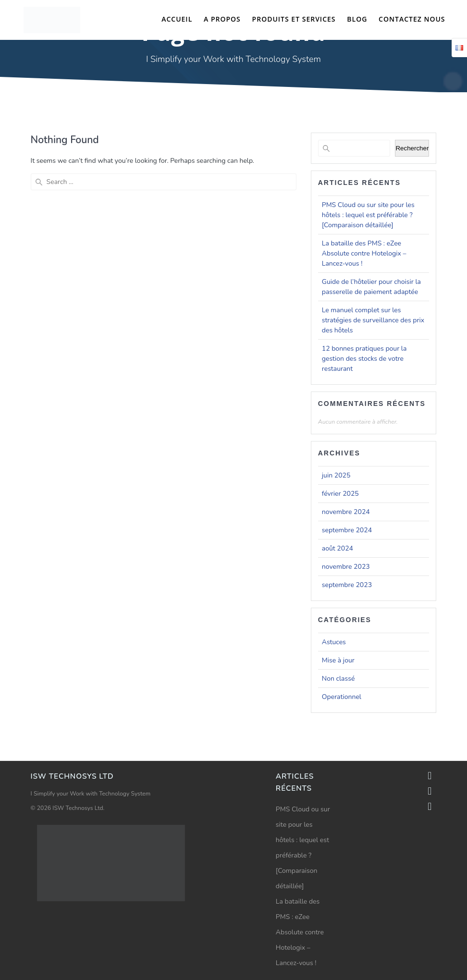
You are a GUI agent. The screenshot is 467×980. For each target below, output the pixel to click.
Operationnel (342, 697)
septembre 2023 (347, 585)
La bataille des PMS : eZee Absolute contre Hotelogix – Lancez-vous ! (364, 253)
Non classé (338, 679)
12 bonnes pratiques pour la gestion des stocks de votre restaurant (364, 359)
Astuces (334, 642)
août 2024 (338, 548)
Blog (357, 19)
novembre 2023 (346, 567)
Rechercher (412, 148)
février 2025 (340, 494)
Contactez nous (412, 19)
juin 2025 (336, 475)
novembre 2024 (346, 512)
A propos (222, 19)
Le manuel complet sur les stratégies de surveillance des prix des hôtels (373, 320)
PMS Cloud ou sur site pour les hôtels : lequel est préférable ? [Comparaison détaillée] (368, 215)
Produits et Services (294, 19)
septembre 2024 (347, 530)
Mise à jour (338, 660)
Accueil (177, 19)
